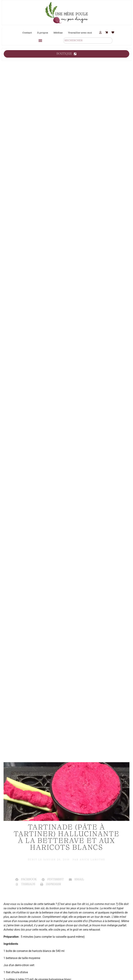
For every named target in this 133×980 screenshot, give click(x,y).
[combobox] (88, 41)
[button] (40, 40)
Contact (27, 33)
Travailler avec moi (80, 33)
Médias (58, 33)
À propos (43, 33)
